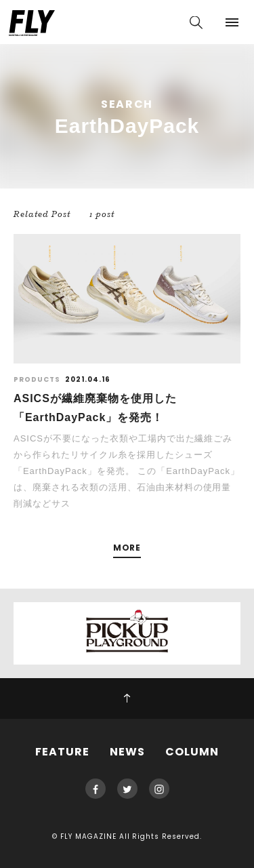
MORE (127, 548)
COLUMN (192, 752)
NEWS (127, 752)
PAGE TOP (127, 698)
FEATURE (62, 752)
